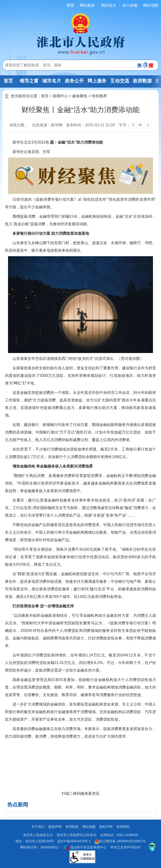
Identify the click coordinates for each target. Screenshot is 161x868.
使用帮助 (123, 827)
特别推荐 (99, 96)
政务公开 (74, 81)
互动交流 (120, 81)
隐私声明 (106, 827)
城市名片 (52, 81)
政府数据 (142, 81)
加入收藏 (130, 5)
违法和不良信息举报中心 (85, 848)
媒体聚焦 (80, 96)
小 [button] (148, 125)
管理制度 (72, 827)
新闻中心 (60, 96)
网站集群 (87, 5)
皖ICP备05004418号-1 (74, 841)
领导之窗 (29, 81)
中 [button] (140, 125)
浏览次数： (19, 125)
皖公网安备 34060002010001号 (120, 842)
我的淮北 (109, 5)
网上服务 (97, 81)
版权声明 (55, 827)
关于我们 (38, 827)
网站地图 (151, 5)
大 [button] (133, 125)
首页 (8, 81)
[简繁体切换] (70, 5)
